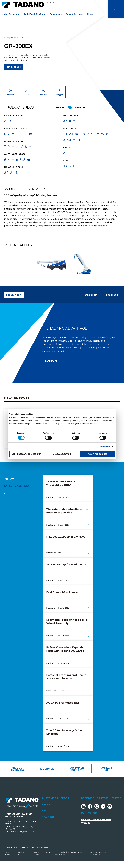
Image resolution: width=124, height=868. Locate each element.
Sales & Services (74, 14)
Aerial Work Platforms (35, 14)
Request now (14, 302)
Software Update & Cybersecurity (98, 860)
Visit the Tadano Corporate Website (96, 828)
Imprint (50, 859)
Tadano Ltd (26, 854)
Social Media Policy (23, 860)
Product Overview (18, 775)
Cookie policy (37, 860)
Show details (104, 447)
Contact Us (89, 819)
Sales (46, 817)
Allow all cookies (97, 454)
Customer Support (77, 775)
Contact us (106, 775)
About (90, 14)
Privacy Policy (8, 860)
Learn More (51, 368)
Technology (56, 14)
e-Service (47, 775)
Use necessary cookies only (27, 454)
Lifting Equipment (11, 14)
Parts (46, 811)
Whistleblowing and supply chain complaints (70, 860)
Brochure (112, 302)
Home (7, 44)
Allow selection (62, 454)
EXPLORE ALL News (17, 492)
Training (48, 824)
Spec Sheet (91, 302)
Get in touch (14, 73)
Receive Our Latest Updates (101, 805)
